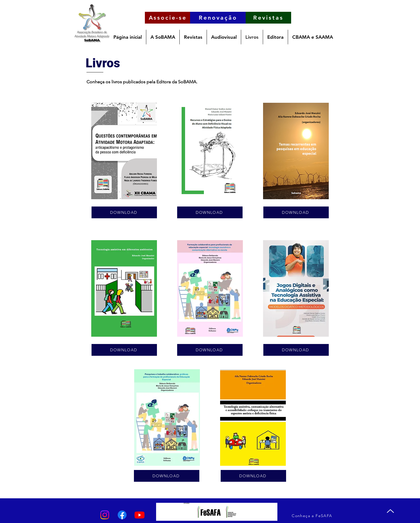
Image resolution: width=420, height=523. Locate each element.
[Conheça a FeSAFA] (313, 516)
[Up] (390, 511)
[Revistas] (268, 18)
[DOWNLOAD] (124, 212)
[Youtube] (140, 515)
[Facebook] (122, 515)
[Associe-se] (168, 18)
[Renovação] (218, 18)
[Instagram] (105, 515)
